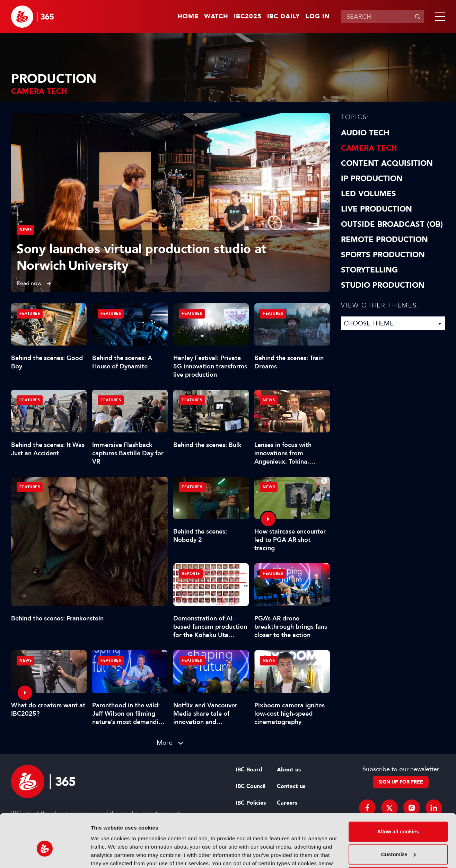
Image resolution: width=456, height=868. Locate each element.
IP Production (372, 179)
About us (289, 770)
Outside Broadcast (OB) (392, 224)
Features (30, 487)
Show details (107, 854)
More (165, 742)
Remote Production (384, 240)
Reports (191, 574)
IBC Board (249, 770)
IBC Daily (284, 17)
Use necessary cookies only (398, 840)
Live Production (376, 209)
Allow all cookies (398, 795)
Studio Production (383, 285)
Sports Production (383, 255)
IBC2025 (248, 17)
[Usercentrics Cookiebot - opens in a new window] (45, 854)
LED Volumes (369, 194)
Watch (216, 17)
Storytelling (369, 270)
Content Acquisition (387, 163)
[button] (439, 17)
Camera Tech (369, 148)
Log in (318, 17)
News (25, 230)
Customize (398, 818)
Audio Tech (365, 133)
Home (188, 17)
